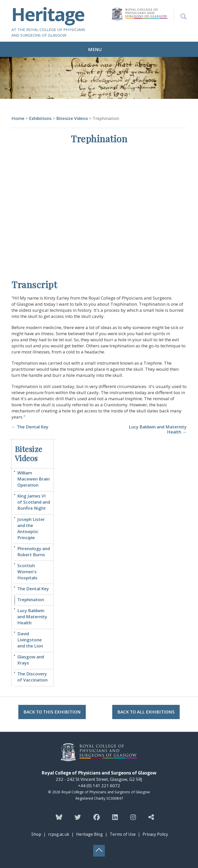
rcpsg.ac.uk (59, 834)
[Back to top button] (99, 851)
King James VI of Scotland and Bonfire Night (34, 502)
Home (18, 118)
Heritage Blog (89, 834)
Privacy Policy (155, 834)
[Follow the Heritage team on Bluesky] (59, 817)
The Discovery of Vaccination (32, 677)
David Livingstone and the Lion (30, 640)
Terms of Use (123, 834)
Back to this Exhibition (52, 712)
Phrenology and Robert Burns (34, 552)
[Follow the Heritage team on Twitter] (78, 817)
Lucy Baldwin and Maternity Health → (158, 429)
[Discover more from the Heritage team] (151, 817)
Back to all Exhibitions (146, 712)
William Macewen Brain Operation (33, 479)
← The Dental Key (30, 427)
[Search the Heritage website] (180, 15)
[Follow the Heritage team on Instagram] (133, 817)
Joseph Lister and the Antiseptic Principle (31, 528)
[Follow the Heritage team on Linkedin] (115, 817)
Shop (36, 834)
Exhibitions (40, 118)
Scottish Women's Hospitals (27, 572)
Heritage (48, 14)
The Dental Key (33, 589)
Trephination (31, 600)
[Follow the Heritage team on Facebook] (97, 817)
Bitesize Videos (73, 118)
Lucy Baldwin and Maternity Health (32, 617)
